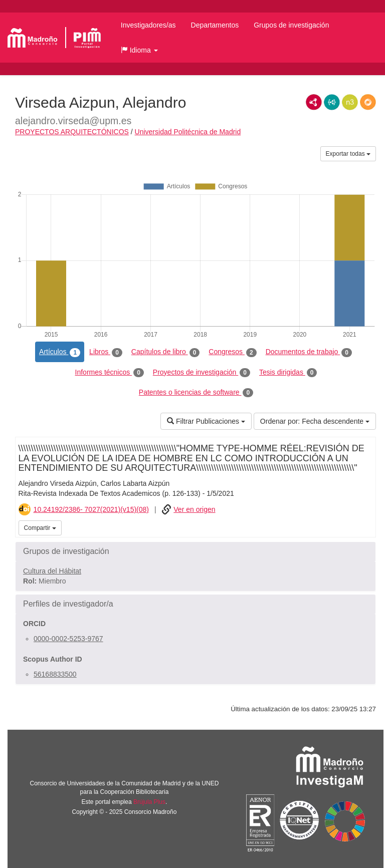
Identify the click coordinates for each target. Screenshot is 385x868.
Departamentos (215, 25)
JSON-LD (332, 102)
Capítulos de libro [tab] (166, 352)
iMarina (366, 527)
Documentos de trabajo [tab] (309, 352)
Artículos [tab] (60, 352)
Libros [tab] (106, 352)
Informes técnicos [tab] (110, 373)
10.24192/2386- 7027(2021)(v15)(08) (91, 509)
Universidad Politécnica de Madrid (188, 132)
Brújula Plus (149, 802)
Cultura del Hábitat (52, 571)
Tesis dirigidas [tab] (288, 373)
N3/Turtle (350, 102)
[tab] (196, 551)
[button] (139, 50)
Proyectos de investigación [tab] (202, 373)
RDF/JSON (368, 102)
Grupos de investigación (291, 25)
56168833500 (55, 674)
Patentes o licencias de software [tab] (196, 393)
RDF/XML (314, 102)
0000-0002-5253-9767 (68, 639)
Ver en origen (194, 509)
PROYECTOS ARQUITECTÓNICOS (72, 132)
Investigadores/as (148, 25)
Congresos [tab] (232, 352)
